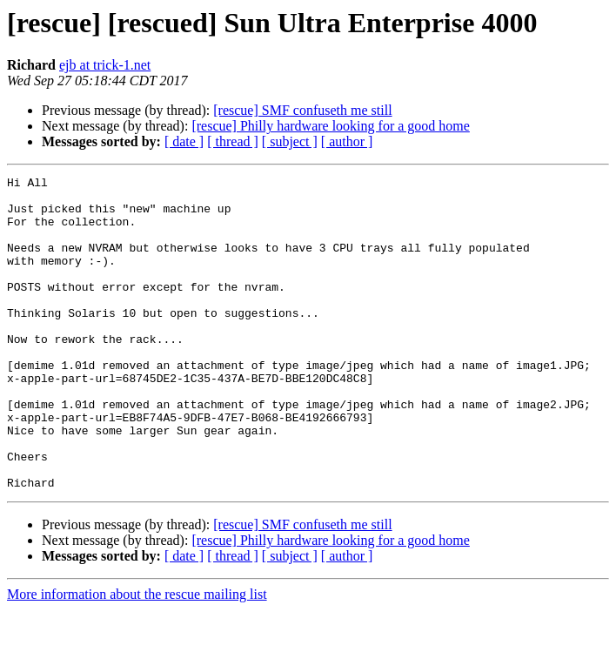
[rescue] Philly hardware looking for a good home (330, 126)
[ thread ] (233, 141)
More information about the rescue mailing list (137, 657)
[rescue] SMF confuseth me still (302, 110)
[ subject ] (290, 141)
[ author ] (347, 141)
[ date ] (184, 141)
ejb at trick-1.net (105, 65)
